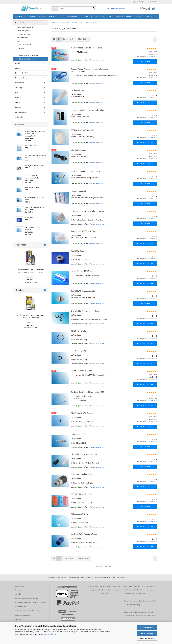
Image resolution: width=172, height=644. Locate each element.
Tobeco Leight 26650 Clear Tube (83, 231)
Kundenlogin (139, 2)
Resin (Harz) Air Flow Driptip (82, 474)
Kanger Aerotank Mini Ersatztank (84, 271)
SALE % (20, 41)
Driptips (119, 16)
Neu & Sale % (20, 16)
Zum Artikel (145, 62)
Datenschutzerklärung (48, 634)
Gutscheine (19, 117)
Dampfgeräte (72, 16)
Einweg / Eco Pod (56, 16)
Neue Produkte (112, 9)
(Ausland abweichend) (97, 60)
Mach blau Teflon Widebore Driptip (84, 534)
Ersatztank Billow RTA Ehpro (82, 371)
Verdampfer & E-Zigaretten (28, 55)
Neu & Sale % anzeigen (25, 27)
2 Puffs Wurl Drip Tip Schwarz (82, 413)
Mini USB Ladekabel (78, 150)
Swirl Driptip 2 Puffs (78, 434)
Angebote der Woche (25, 34)
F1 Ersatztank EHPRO (79, 514)
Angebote (122, 9)
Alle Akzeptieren (147, 627)
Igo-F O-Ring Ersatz (78, 351)
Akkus (129, 16)
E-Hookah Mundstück (79, 191)
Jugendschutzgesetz (23, 615)
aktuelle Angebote (24, 31)
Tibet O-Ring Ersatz (78, 331)
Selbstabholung (21, 112)
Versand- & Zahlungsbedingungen (27, 598)
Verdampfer (87, 16)
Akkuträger (100, 16)
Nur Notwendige (147, 633)
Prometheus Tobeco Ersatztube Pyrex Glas (87, 211)
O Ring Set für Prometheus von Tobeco (86, 311)
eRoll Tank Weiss (77, 90)
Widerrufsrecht (20, 607)
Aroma (21, 48)
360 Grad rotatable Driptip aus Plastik (85, 171)
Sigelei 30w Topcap (78, 251)
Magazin (139, 16)
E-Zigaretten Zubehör (26, 59)
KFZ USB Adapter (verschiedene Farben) (86, 48)
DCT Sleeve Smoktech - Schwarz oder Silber (87, 110)
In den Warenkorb (145, 103)
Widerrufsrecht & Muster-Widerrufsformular (31, 603)
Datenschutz (20, 619)
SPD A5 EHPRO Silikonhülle (81, 494)
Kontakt (18, 594)
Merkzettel (152, 2)
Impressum (19, 590)
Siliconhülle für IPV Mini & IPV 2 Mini (85, 454)
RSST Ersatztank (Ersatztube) (82, 130)
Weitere (149, 16)
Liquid (21, 52)
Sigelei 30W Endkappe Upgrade (83, 291)
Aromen (42, 16)
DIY (111, 16)
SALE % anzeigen (25, 45)
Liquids (32, 16)
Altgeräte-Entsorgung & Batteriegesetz (29, 611)
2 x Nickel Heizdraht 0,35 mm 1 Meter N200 (87, 392)
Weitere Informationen (147, 639)
